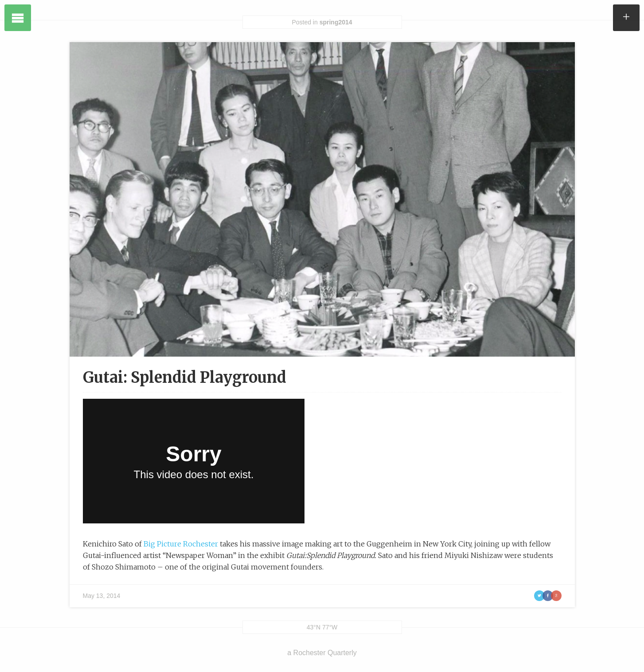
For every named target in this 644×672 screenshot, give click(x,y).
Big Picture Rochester (181, 544)
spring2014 (336, 22)
